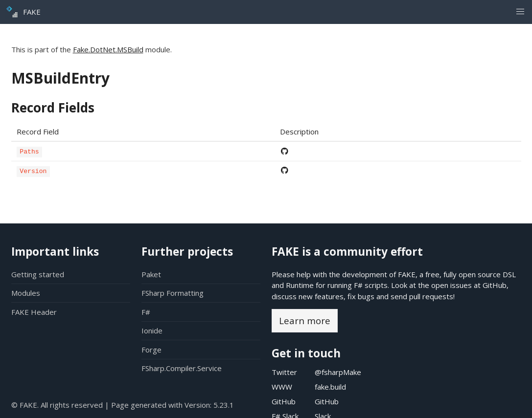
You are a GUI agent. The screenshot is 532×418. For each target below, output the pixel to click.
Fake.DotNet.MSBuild (108, 49)
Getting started (38, 274)
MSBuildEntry (60, 78)
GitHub (495, 285)
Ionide (152, 330)
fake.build (330, 387)
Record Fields (53, 108)
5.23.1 (224, 405)
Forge (151, 350)
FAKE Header (34, 312)
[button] (520, 12)
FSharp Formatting (173, 293)
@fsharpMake (338, 372)
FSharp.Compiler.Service (182, 368)
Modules (26, 293)
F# (146, 312)
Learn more (305, 320)
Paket (151, 274)
